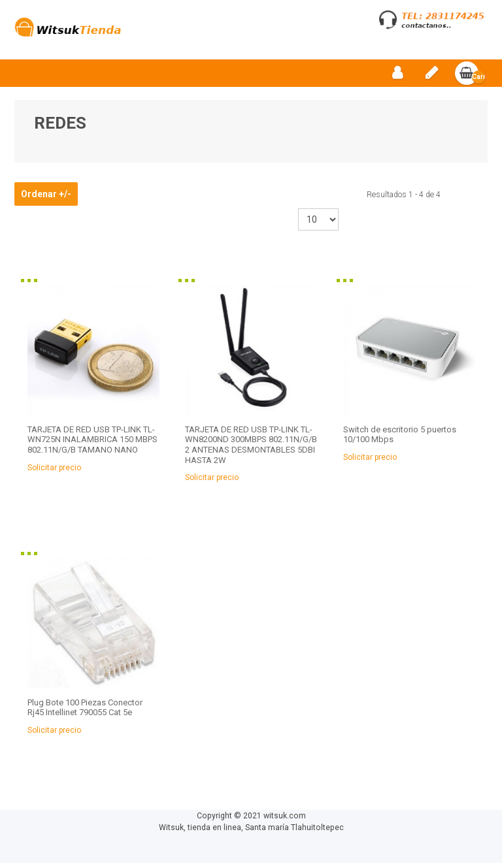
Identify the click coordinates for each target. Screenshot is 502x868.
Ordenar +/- (46, 200)
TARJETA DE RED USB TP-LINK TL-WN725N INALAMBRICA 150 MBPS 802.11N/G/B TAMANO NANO (92, 445)
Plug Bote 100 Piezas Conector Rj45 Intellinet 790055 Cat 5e (85, 713)
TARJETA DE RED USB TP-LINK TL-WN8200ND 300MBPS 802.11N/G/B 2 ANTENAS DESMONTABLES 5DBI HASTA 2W (251, 450)
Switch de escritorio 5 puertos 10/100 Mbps (400, 440)
